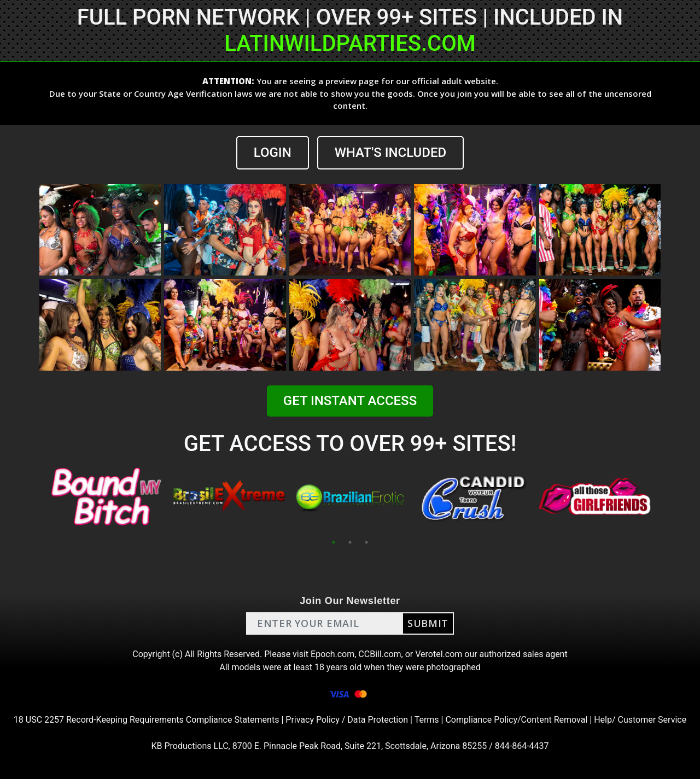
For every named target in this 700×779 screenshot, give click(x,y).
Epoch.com (332, 654)
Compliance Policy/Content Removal (516, 720)
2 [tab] (350, 542)
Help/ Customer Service (640, 720)
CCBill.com (380, 654)
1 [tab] (334, 542)
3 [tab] (366, 542)
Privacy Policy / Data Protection (347, 720)
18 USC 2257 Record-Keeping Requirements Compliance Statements (147, 720)
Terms (427, 720)
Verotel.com (439, 654)
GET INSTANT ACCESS (350, 401)
